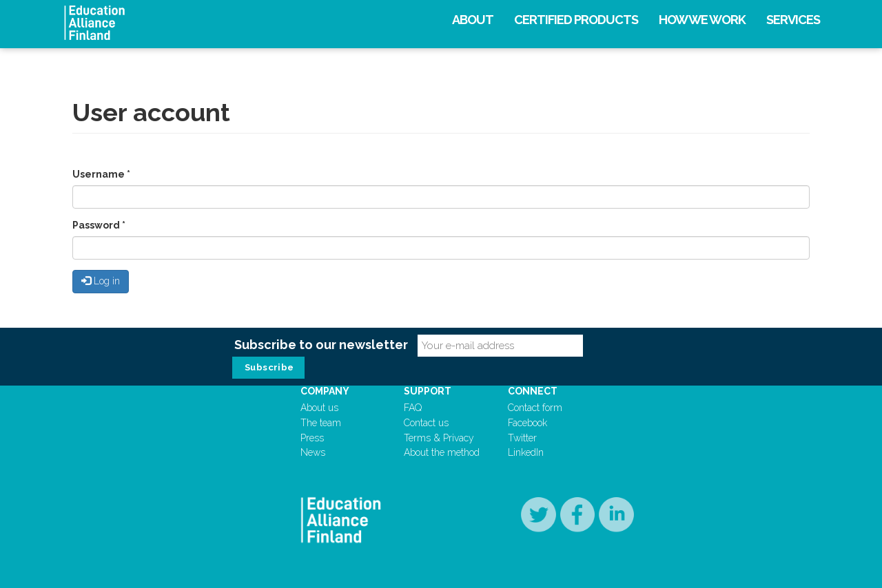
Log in (101, 281)
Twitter (522, 438)
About (473, 20)
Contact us (426, 423)
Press (312, 438)
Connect (533, 391)
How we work (702, 20)
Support (428, 391)
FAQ (413, 408)
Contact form (535, 408)
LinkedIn (526, 452)
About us (319, 408)
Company (325, 391)
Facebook (527, 423)
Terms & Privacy (439, 438)
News (313, 452)
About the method (442, 452)
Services (793, 20)
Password (99, 225)
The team (321, 423)
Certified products (576, 20)
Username (101, 174)
